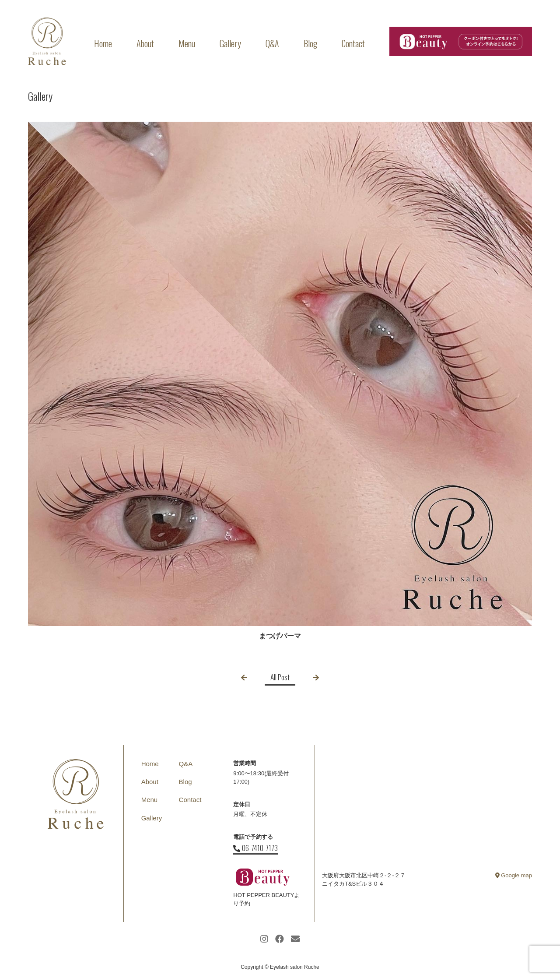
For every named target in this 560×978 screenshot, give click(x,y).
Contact (353, 43)
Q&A (272, 43)
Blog (310, 43)
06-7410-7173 (255, 848)
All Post (280, 677)
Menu (187, 43)
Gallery (230, 43)
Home (103, 43)
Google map (514, 875)
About (145, 43)
